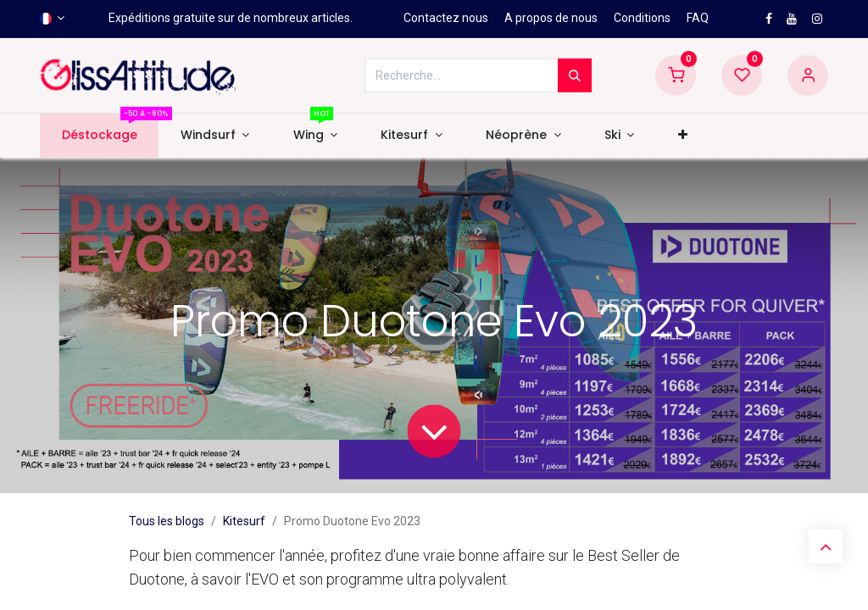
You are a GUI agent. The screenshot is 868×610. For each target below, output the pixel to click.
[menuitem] (99, 136)
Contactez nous (446, 18)
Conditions (642, 18)
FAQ (698, 18)
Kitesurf (244, 521)
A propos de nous (551, 18)
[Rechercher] (575, 75)
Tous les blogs (167, 521)
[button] (682, 136)
